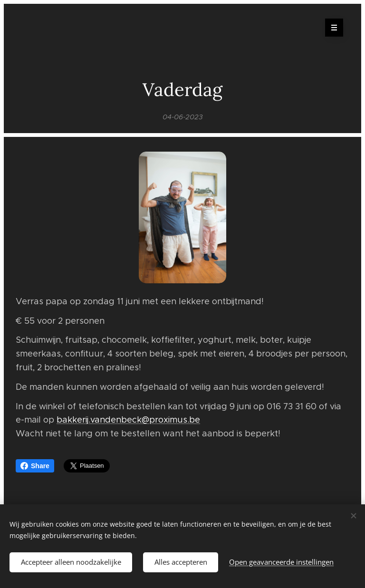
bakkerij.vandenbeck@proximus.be (128, 420)
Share (35, 466)
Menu (331, 28)
